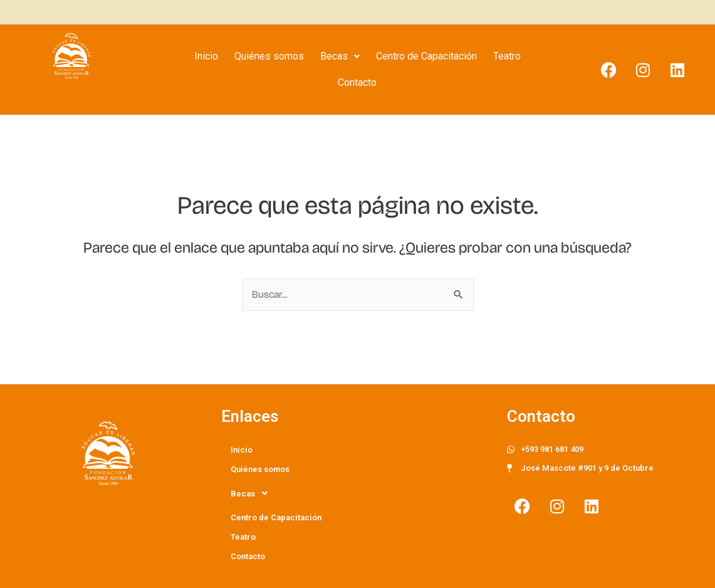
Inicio (206, 56)
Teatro (507, 56)
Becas (340, 56)
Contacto (357, 82)
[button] (340, 56)
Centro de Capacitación (426, 56)
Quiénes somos (269, 56)
